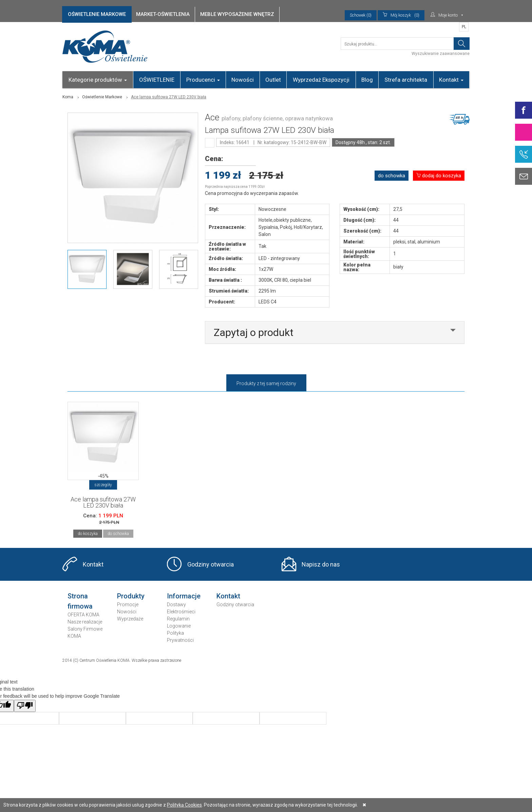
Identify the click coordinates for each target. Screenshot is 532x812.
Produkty (131, 596)
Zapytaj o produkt (254, 332)
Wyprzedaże (130, 619)
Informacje (184, 596)
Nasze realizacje (85, 622)
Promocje (128, 605)
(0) (401, 15)
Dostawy (176, 605)
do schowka (392, 176)
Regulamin (178, 619)
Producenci (203, 80)
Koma (68, 97)
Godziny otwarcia (211, 564)
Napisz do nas (321, 564)
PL (464, 27)
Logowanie (179, 626)
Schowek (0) (361, 15)
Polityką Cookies (184, 805)
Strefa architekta (406, 80)
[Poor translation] (25, 706)
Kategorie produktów (98, 80)
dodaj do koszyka (439, 176)
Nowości (243, 80)
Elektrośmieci (181, 612)
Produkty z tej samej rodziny (266, 383)
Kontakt (451, 80)
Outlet (273, 80)
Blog (367, 80)
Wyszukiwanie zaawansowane (441, 54)
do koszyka (88, 534)
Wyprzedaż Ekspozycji (321, 80)
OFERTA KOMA (83, 615)
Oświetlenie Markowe (102, 97)
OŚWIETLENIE (157, 80)
